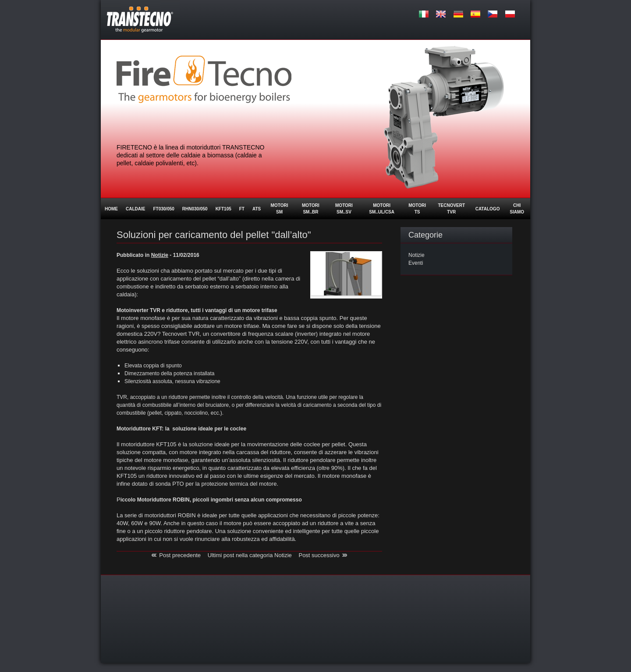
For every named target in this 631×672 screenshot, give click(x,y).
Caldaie (135, 209)
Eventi (416, 263)
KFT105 (223, 209)
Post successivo (319, 555)
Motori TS (417, 209)
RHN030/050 (195, 209)
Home (111, 209)
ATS (257, 209)
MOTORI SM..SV (344, 209)
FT (242, 209)
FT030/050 (163, 209)
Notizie (417, 255)
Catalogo (488, 209)
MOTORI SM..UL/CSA (382, 209)
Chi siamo (517, 209)
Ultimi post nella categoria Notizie (250, 555)
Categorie (425, 235)
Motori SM (280, 209)
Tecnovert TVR (451, 209)
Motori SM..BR (311, 209)
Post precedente (180, 555)
